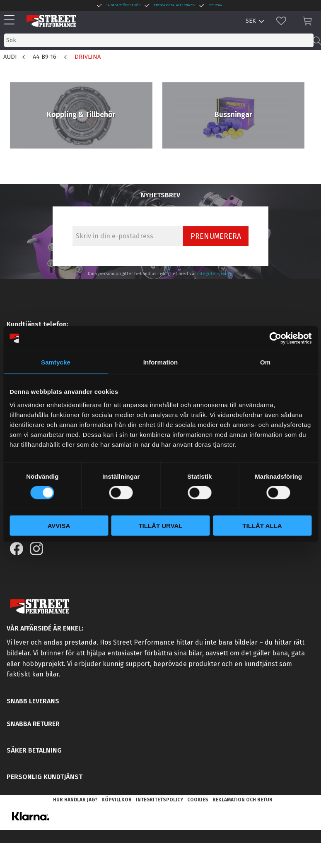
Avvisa (59, 525)
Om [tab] (265, 362)
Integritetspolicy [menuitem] (159, 800)
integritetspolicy (215, 274)
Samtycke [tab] (56, 362)
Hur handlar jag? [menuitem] (75, 800)
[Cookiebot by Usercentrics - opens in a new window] (275, 338)
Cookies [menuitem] (198, 800)
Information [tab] (161, 362)
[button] (11, 20)
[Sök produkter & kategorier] (159, 40)
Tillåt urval (160, 525)
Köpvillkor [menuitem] (117, 800)
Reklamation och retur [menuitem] (243, 800)
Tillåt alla (262, 525)
